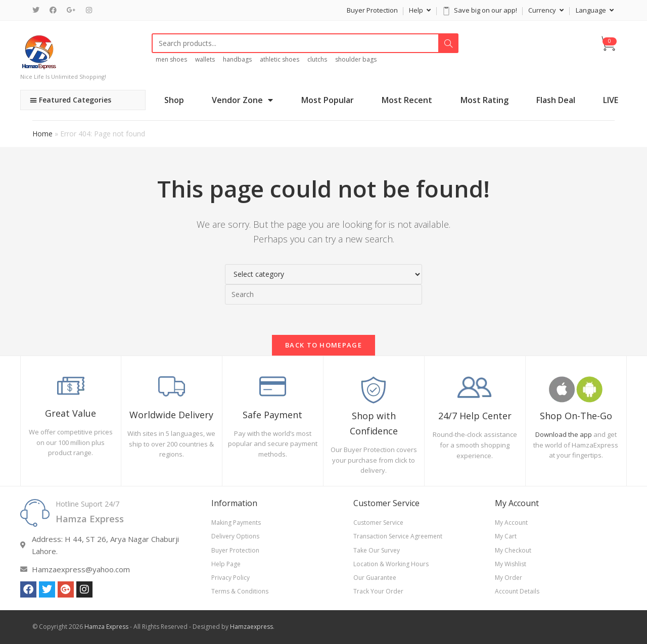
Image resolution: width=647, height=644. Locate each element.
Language (595, 10)
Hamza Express (106, 627)
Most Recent (407, 100)
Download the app (564, 434)
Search (448, 43)
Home (42, 134)
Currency (546, 10)
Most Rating (484, 100)
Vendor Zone (242, 100)
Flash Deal (556, 100)
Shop (174, 100)
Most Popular (328, 100)
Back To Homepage (323, 345)
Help (420, 10)
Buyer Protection (372, 10)
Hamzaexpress (251, 627)
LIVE (611, 100)
